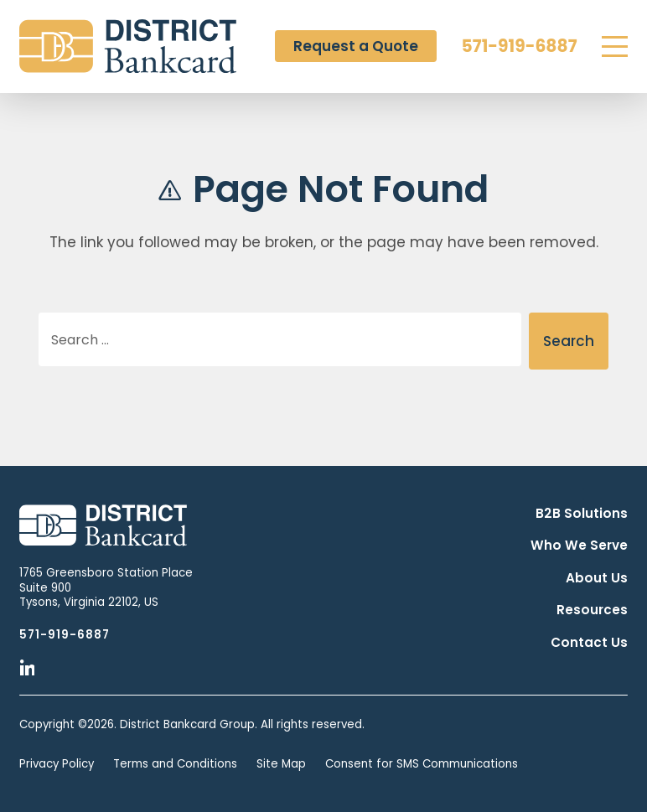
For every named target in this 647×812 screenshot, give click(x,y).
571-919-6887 (520, 46)
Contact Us (589, 642)
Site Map (281, 764)
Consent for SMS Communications (422, 764)
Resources (592, 610)
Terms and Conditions (175, 764)
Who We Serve (579, 545)
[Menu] (615, 47)
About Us (597, 578)
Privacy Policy (57, 764)
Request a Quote (356, 46)
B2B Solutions (582, 513)
